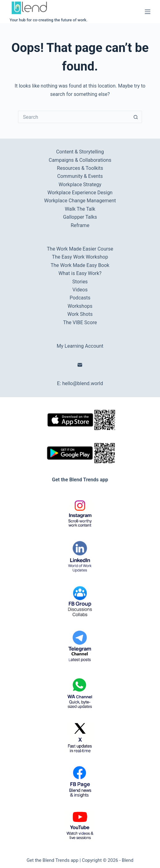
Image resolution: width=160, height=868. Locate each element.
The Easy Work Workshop (80, 257)
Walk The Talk (80, 209)
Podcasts (80, 298)
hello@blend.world (83, 383)
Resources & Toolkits (80, 168)
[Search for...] (74, 117)
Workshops (80, 306)
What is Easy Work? (80, 273)
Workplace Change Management (80, 201)
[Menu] (148, 12)
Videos (80, 290)
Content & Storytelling (80, 152)
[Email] (80, 365)
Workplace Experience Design (80, 193)
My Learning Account (80, 346)
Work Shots (80, 314)
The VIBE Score (80, 322)
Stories (80, 282)
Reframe (80, 225)
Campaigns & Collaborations (80, 160)
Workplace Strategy (80, 185)
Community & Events (80, 176)
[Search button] (136, 117)
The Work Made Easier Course (80, 249)
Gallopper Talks (80, 217)
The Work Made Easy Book (80, 265)
